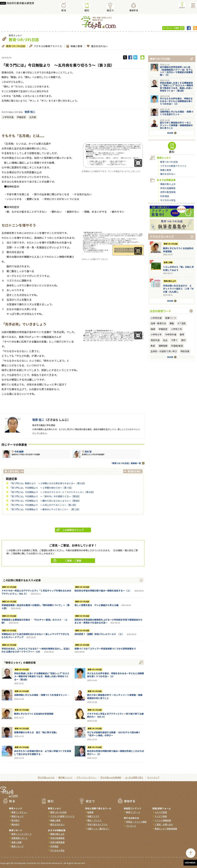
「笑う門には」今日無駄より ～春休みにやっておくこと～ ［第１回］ (45, 509)
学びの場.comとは (46, 777)
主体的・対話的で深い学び (164, 351)
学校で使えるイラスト (98, 824)
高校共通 (155, 340)
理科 (183, 340)
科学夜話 (165, 196)
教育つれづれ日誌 (15, 46)
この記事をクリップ (70, 530)
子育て (174, 340)
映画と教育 (76, 46)
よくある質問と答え (134, 777)
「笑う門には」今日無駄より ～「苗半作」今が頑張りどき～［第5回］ (45, 496)
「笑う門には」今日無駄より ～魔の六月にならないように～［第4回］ (45, 501)
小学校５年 (176, 329)
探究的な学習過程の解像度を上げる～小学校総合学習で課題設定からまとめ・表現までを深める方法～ (109, 621)
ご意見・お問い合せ (164, 824)
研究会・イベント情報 (136, 822)
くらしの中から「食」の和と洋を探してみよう (178, 268)
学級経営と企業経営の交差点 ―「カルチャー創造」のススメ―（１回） (35, 621)
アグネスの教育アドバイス (47, 46)
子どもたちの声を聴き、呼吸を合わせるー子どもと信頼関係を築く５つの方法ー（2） (115, 675)
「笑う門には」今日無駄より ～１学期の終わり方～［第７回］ (41, 488)
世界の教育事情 (168, 192)
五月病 (33, 117)
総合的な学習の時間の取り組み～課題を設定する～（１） (103, 591)
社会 (165, 340)
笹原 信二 (30, 112)
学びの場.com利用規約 (111, 777)
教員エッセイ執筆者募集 (166, 829)
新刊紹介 (16, 820)
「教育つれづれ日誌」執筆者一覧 (126, 463)
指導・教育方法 (158, 323)
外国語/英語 (177, 346)
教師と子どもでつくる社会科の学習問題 (34, 714)
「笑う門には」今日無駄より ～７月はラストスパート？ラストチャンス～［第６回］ (52, 492)
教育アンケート (133, 812)
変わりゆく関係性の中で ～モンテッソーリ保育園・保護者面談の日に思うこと (115, 696)
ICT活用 (182, 323)
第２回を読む (12, 471)
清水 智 (88, 452)
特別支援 (185, 351)
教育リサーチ (18, 846)
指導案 (90, 812)
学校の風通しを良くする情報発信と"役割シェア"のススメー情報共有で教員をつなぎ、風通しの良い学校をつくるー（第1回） (42, 676)
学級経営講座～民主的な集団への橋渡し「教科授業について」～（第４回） (36, 607)
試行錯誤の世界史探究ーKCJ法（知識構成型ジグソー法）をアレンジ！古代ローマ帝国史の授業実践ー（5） (176, 71)
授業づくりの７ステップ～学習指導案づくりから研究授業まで (105, 649)
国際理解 (163, 346)
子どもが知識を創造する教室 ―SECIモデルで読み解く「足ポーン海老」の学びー (114, 734)
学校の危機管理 (168, 188)
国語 (153, 329)
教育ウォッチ (18, 816)
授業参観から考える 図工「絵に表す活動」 (36, 732)
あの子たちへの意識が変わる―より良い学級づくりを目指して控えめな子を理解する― (43, 752)
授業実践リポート (20, 838)
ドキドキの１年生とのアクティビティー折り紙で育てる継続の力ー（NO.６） (115, 715)
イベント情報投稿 (163, 820)
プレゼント (131, 826)
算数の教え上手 (168, 184)
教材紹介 (16, 824)
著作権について (65, 777)
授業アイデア (93, 816)
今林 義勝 (19, 452)
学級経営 (21, 117)
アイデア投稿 (161, 816)
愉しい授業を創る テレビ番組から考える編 (96, 605)
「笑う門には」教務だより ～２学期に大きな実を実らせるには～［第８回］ (48, 483)
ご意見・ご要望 (67, 561)
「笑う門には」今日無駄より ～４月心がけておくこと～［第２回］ (44, 505)
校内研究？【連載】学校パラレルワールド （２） (99, 634)
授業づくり (171, 318)
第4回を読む (134, 471)
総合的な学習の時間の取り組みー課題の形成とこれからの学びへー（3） (116, 752)
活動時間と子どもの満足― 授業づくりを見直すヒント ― (42, 695)
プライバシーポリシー (86, 777)
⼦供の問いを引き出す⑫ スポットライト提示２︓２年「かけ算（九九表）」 (178, 289)
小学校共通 (8, 117)
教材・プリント (95, 820)
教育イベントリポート (22, 834)
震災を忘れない (99, 46)
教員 (153, 346)
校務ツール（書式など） (99, 829)
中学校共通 (171, 334)
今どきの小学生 (168, 200)
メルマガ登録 (161, 812)
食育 (182, 334)
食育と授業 (168, 262)
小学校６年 (156, 334)
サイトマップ (153, 777)
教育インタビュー (20, 812)
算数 (172, 323)
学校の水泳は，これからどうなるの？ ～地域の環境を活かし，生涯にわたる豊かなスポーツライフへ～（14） (36, 650)
